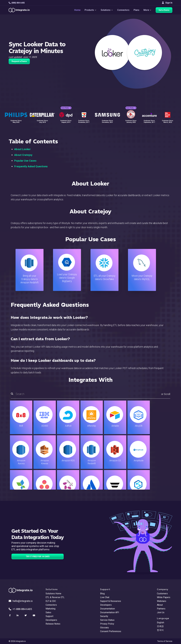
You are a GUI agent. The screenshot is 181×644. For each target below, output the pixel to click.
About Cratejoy (23, 155)
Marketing (50, 609)
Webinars (162, 601)
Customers (162, 594)
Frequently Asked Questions (31, 166)
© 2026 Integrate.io (17, 641)
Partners (161, 609)
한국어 (160, 630)
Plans (136, 10)
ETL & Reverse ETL (55, 597)
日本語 (160, 626)
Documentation (107, 609)
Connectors (123, 10)
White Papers (164, 597)
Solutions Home (53, 594)
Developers (51, 620)
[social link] (10, 615)
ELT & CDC (51, 601)
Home (77, 10)
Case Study (66, 108)
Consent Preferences (111, 631)
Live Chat (105, 597)
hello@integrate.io (21, 601)
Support (49, 616)
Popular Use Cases (25, 161)
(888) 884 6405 (17, 3)
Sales (48, 612)
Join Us (161, 612)
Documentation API (110, 612)
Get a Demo (164, 10)
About (160, 605)
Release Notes (53, 624)
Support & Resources (111, 601)
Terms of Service (165, 641)
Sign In (167, 3)
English (161, 623)
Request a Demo (19, 61)
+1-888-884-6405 (20, 609)
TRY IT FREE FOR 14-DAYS (38, 556)
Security (104, 616)
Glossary (104, 628)
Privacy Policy (107, 624)
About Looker (22, 149)
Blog (102, 594)
